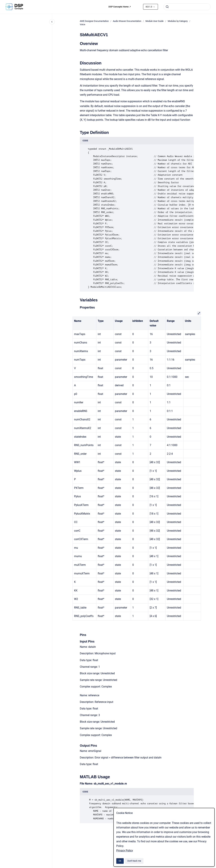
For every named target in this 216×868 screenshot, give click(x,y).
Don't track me (134, 861)
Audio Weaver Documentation (127, 21)
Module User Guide (154, 21)
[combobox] (187, 7)
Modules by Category (178, 21)
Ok (120, 861)
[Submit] (167, 7)
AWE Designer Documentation (94, 21)
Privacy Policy (125, 851)
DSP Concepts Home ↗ (120, 7)
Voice (83, 24)
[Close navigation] (52, 22)
